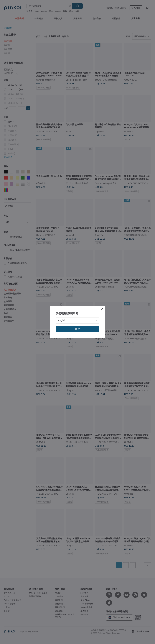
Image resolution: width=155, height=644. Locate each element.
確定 (77, 329)
